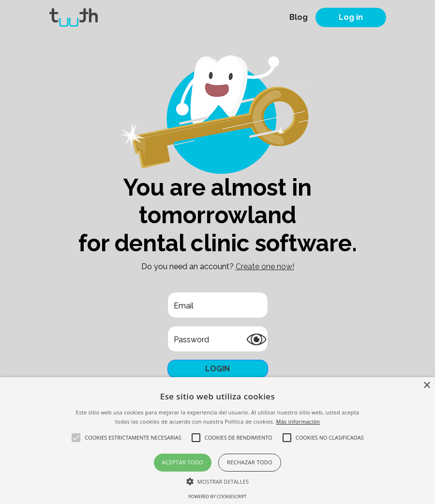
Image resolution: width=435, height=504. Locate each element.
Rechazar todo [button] (250, 462)
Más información (298, 421)
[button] (217, 481)
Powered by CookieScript (217, 496)
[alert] (217, 441)
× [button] (427, 386)
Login (217, 369)
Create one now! (265, 267)
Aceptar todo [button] (183, 462)
